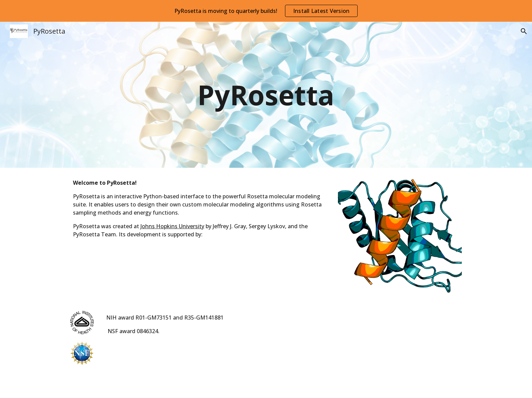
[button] (524, 31)
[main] (266, 95)
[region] (266, 11)
